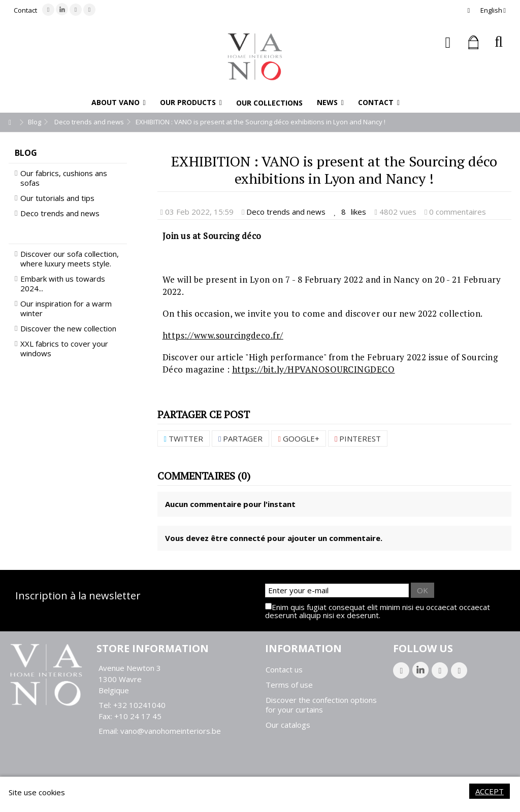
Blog (26, 153)
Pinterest (358, 438)
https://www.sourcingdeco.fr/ (223, 335)
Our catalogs (288, 725)
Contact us (284, 670)
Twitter (184, 438)
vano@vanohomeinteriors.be (171, 731)
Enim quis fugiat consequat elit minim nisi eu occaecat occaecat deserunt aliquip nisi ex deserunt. (378, 611)
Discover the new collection (68, 329)
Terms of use (289, 685)
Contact (25, 10)
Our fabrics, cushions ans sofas (64, 178)
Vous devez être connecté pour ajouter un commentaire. (274, 538)
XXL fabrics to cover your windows (64, 349)
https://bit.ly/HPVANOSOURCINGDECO (314, 369)
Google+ (298, 438)
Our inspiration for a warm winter (66, 309)
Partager (240, 438)
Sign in (448, 42)
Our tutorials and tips (57, 198)
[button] (119, 103)
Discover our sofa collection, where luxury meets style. (70, 259)
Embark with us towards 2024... (63, 284)
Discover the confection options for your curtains (321, 705)
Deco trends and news (286, 212)
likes (351, 212)
